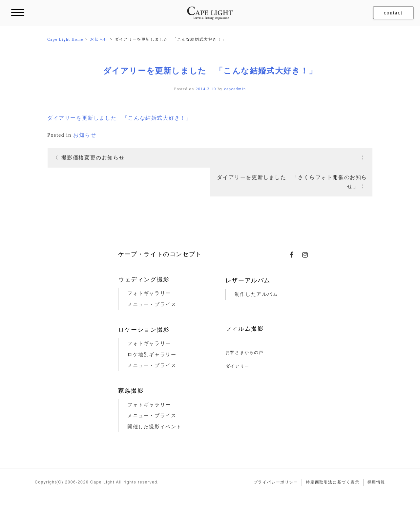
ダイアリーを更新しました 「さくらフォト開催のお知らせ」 (292, 182)
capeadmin (235, 89)
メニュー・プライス (152, 304)
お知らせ (85, 135)
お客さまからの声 (245, 352)
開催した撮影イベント (155, 427)
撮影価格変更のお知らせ (93, 158)
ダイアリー (237, 366)
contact (393, 13)
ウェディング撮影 (144, 279)
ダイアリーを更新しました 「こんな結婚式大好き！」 (210, 71)
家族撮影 (131, 391)
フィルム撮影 (245, 329)
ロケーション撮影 (144, 330)
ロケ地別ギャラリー (152, 355)
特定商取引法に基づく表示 (333, 482)
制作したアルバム (256, 294)
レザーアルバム (248, 280)
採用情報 (376, 482)
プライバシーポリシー (276, 482)
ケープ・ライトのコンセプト (160, 254)
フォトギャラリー (149, 293)
